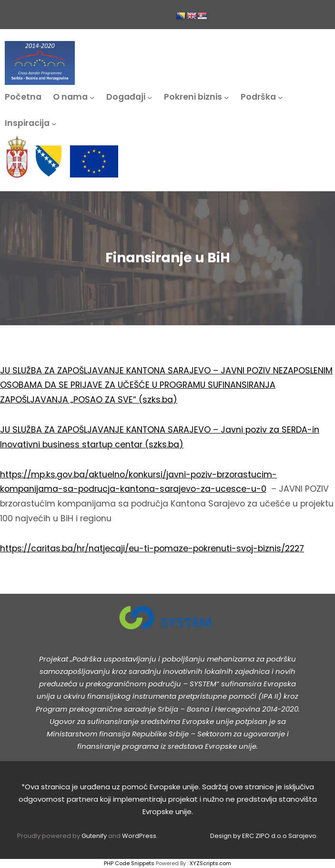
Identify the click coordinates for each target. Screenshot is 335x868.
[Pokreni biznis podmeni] (227, 97)
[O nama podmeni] (92, 97)
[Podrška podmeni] (280, 97)
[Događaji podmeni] (150, 97)
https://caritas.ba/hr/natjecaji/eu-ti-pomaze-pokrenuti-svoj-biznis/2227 (152, 548)
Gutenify (95, 836)
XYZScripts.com (210, 863)
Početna (23, 97)
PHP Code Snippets (129, 863)
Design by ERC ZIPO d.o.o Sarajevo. (264, 836)
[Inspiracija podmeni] (54, 123)
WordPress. (140, 836)
